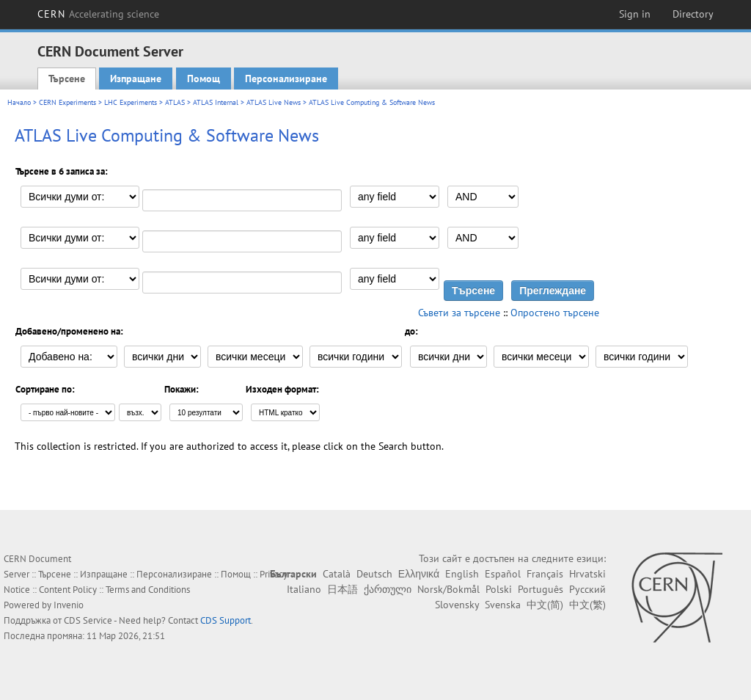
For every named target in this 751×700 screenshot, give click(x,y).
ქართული (388, 589)
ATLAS (175, 102)
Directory (693, 14)
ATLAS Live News (274, 102)
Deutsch (374, 574)
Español (503, 574)
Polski (499, 589)
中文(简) (545, 605)
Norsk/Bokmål (448, 589)
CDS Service (88, 620)
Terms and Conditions (148, 590)
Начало (19, 102)
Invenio (69, 605)
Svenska (503, 605)
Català (337, 574)
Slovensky (457, 605)
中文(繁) (587, 605)
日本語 (342, 589)
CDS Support (226, 620)
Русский (587, 589)
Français (545, 574)
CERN (98, 14)
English (462, 574)
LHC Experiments (131, 102)
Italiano (304, 589)
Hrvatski (587, 574)
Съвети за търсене (459, 313)
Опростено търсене (555, 313)
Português (541, 589)
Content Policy (68, 590)
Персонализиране (286, 79)
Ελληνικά (419, 574)
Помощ (204, 79)
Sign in (635, 14)
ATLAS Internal (216, 102)
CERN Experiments (67, 102)
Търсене (67, 79)
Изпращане (136, 79)
